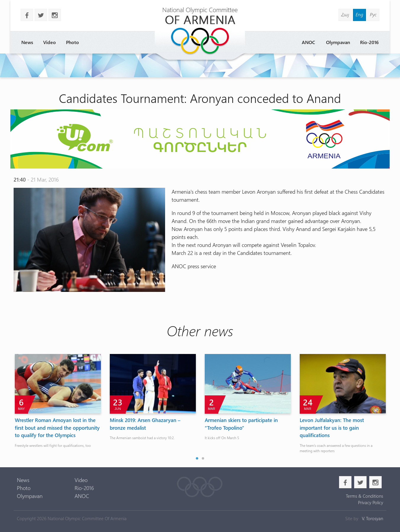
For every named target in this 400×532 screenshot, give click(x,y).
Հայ (345, 14)
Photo (72, 42)
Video (50, 42)
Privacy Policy (371, 502)
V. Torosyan (372, 518)
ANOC (308, 42)
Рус (373, 14)
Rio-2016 (369, 42)
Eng (359, 14)
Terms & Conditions (364, 496)
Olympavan (338, 42)
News (27, 42)
